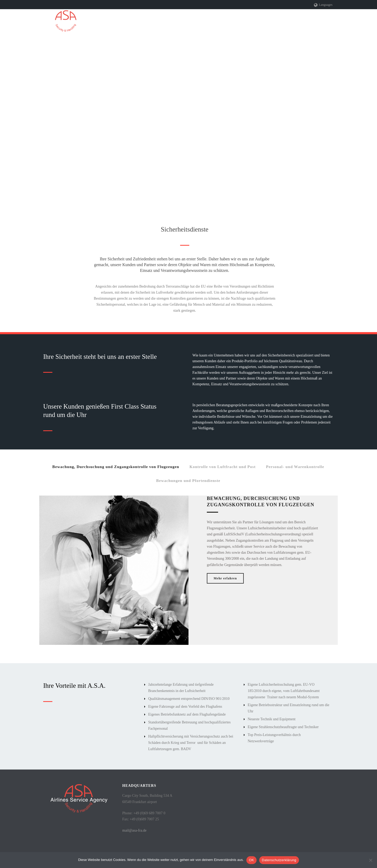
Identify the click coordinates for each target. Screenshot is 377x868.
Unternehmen (176, 21)
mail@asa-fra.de (134, 830)
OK (251, 860)
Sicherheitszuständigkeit (244, 21)
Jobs (305, 21)
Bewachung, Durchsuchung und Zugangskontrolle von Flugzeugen (116, 467)
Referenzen (283, 21)
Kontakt (326, 21)
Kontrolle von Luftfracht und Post (223, 467)
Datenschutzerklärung (279, 860)
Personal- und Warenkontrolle (295, 467)
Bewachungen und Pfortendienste (188, 481)
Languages (323, 5)
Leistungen (206, 21)
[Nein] (370, 860)
